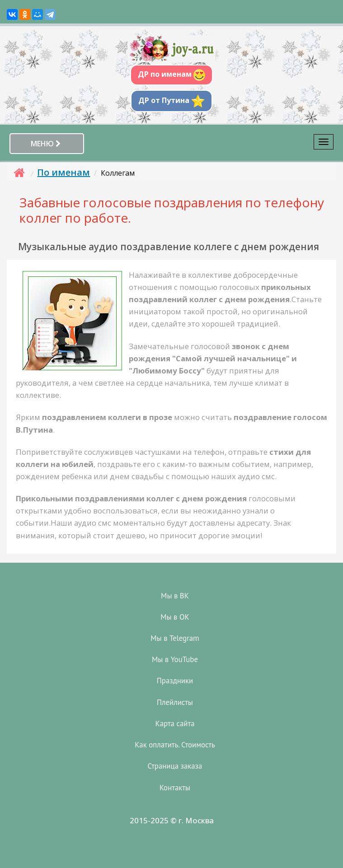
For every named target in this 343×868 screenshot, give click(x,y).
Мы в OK (175, 617)
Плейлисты (175, 702)
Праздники (175, 681)
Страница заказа (175, 766)
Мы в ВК (175, 596)
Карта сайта (175, 723)
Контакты (175, 788)
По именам (63, 172)
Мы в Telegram (175, 638)
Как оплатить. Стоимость (175, 745)
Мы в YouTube (175, 659)
